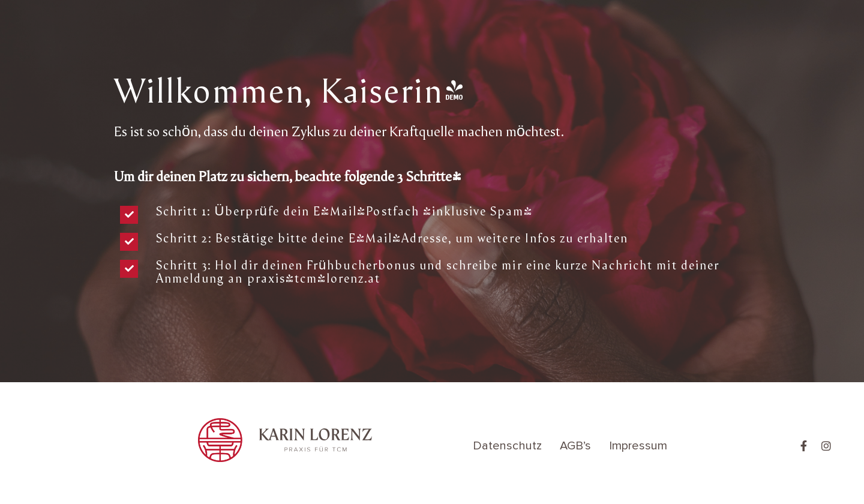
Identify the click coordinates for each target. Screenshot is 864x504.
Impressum (638, 446)
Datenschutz (507, 446)
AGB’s (575, 446)
